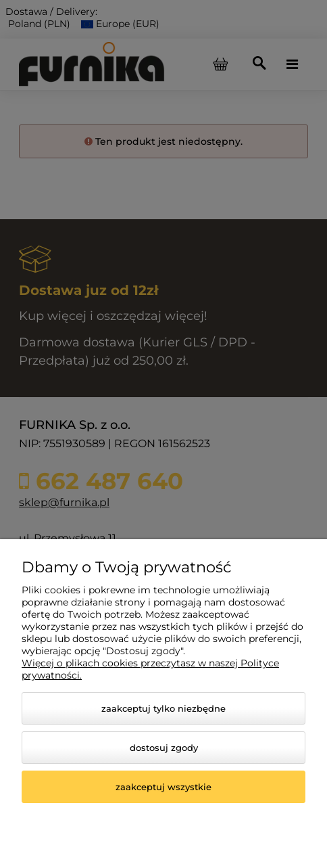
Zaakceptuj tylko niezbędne (163, 708)
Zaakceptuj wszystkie (163, 787)
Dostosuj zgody (164, 748)
